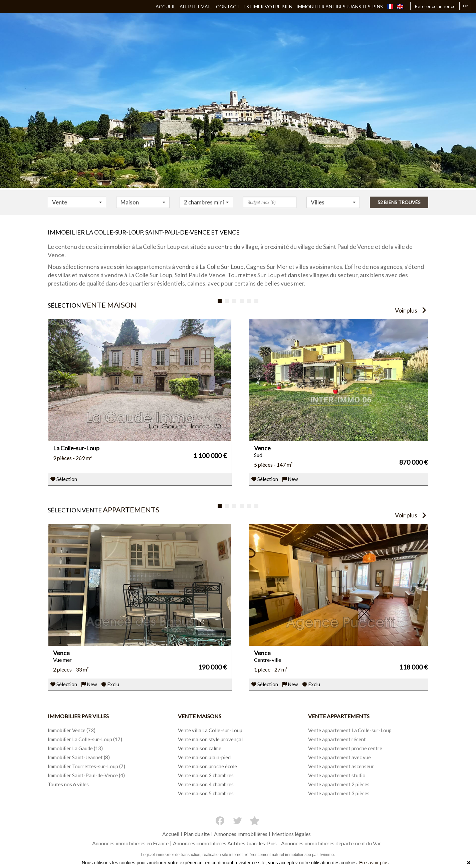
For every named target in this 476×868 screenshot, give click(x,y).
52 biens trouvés (399, 206)
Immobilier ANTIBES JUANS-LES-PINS (340, 7)
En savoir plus (374, 863)
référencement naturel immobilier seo (278, 855)
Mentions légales (291, 834)
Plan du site (197, 834)
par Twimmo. (323, 855)
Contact (228, 7)
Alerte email (196, 7)
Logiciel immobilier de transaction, (172, 855)
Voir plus (411, 310)
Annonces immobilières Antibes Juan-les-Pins (225, 843)
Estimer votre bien (268, 7)
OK (466, 6)
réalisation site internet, (224, 855)
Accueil (166, 7)
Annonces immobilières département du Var (331, 843)
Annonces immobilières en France (130, 843)
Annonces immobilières (241, 834)
